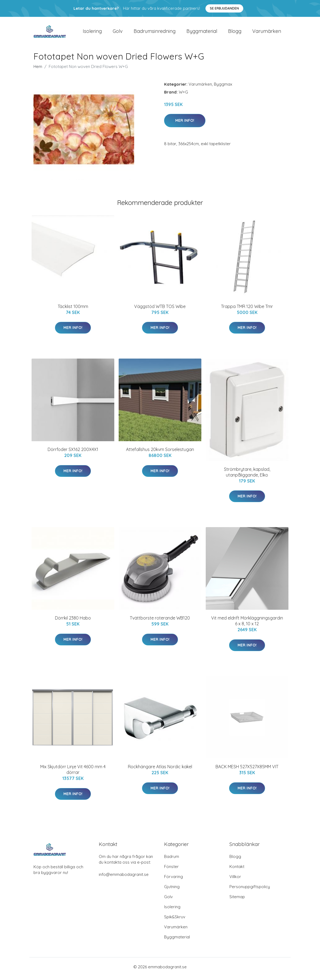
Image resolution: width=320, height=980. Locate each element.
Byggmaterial (202, 33)
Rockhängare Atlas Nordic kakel (160, 771)
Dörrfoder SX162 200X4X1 (73, 453)
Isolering (92, 33)
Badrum (172, 860)
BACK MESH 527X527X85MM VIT (247, 771)
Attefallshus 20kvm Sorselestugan (160, 453)
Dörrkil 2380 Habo (73, 622)
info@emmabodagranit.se (124, 878)
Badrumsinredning (155, 33)
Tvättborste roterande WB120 (160, 622)
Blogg (235, 33)
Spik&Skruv (175, 921)
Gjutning (172, 890)
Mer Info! (185, 124)
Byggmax (223, 88)
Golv (118, 33)
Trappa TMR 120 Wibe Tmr (247, 310)
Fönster (171, 870)
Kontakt (237, 870)
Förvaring (173, 880)
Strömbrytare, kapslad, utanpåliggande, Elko (247, 476)
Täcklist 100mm (73, 310)
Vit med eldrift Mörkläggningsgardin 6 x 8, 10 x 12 (247, 625)
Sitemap (237, 900)
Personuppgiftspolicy (250, 890)
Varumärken (267, 33)
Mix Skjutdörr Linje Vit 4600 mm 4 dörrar (73, 774)
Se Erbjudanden (224, 8)
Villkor (235, 880)
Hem (38, 70)
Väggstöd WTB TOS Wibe (160, 310)
